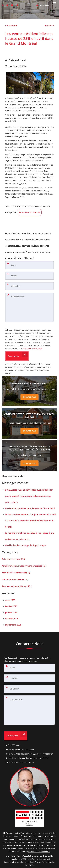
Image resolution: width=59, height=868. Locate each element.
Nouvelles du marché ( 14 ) (15, 579)
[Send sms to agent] (8, 5)
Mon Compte (43, 5)
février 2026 (11, 606)
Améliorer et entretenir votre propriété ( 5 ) (24, 566)
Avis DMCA (30, 865)
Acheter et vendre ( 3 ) (13, 559)
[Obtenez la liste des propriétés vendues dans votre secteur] (29, 391)
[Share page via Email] (17, 5)
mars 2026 (10, 600)
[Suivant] (49, 26)
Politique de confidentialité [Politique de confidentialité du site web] (32, 348)
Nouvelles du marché (30, 212)
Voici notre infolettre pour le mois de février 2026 (30, 508)
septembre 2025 (13, 625)
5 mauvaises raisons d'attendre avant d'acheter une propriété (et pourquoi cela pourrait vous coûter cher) (29, 496)
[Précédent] (11, 26)
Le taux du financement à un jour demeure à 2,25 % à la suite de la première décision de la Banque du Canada (31, 521)
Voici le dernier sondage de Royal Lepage (25, 545)
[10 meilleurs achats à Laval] (29, 456)
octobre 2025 (12, 619)
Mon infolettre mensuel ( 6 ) (16, 573)
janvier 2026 (11, 612)
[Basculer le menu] (54, 3)
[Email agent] (12, 5)
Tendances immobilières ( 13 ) (17, 586)
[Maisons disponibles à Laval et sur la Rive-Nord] (29, 423)
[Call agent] (3, 5)
